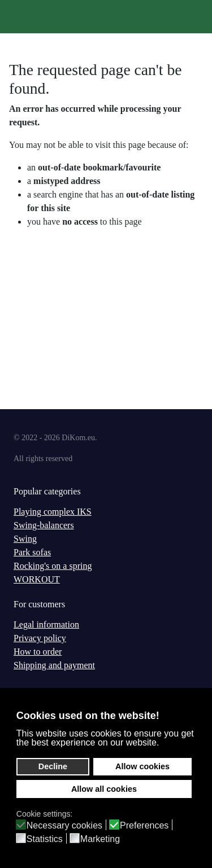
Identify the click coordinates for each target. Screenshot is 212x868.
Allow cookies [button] (142, 766)
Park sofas (32, 552)
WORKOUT (37, 579)
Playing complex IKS (53, 512)
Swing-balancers (44, 525)
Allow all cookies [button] (104, 789)
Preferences (144, 826)
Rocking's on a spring (53, 566)
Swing (25, 539)
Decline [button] (53, 766)
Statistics (45, 839)
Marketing (100, 839)
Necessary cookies (64, 826)
